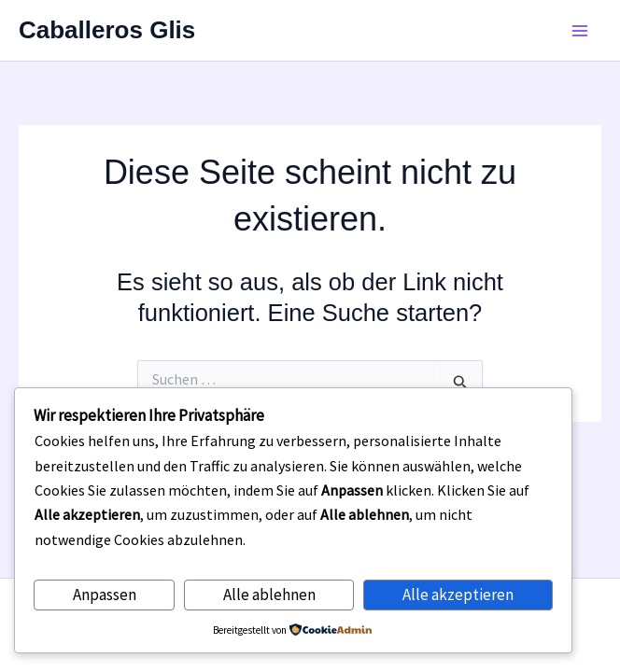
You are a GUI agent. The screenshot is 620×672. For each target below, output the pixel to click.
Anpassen (105, 595)
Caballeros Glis (107, 30)
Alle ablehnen (269, 595)
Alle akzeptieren (458, 595)
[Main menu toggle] (581, 31)
